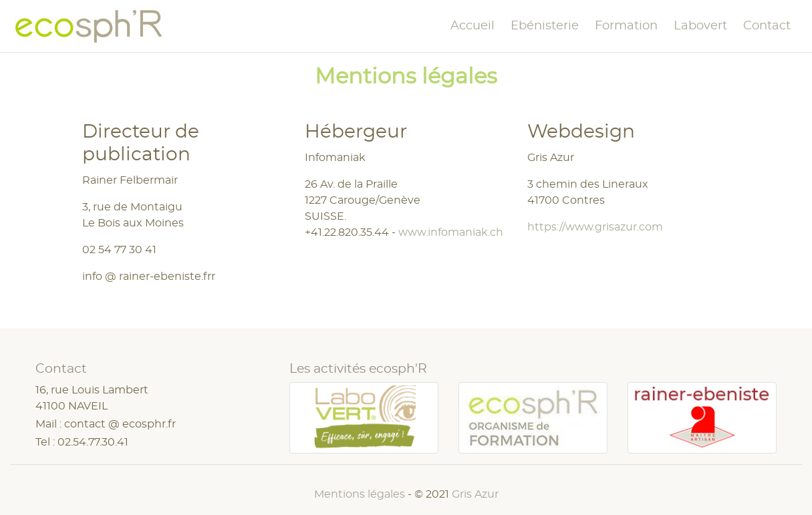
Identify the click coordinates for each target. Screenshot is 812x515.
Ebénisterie (545, 26)
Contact (767, 26)
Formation (626, 26)
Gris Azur (475, 494)
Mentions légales (360, 494)
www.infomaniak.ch (451, 232)
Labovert (700, 26)
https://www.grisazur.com (595, 227)
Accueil (472, 26)
